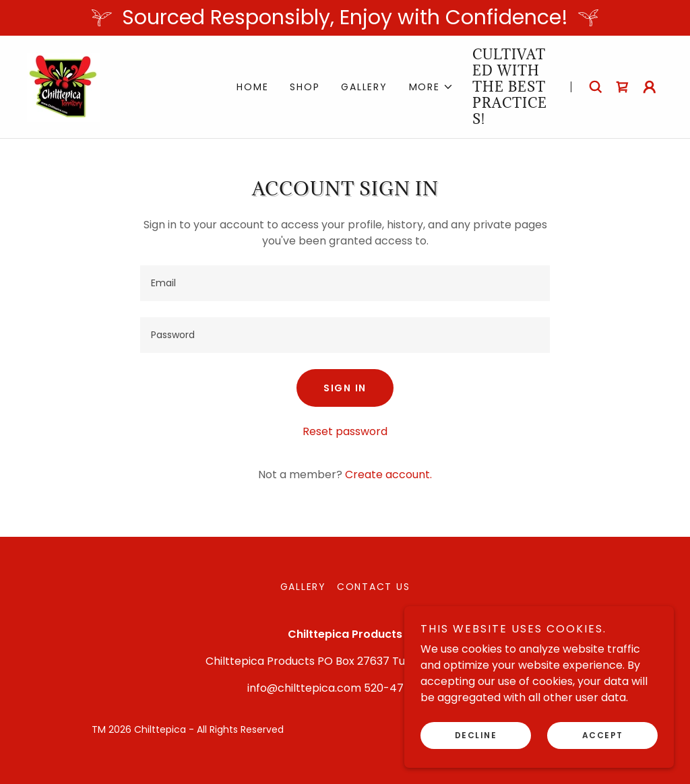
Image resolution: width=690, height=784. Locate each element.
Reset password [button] (345, 431)
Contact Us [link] (374, 587)
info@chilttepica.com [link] (304, 688)
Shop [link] (305, 87)
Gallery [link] (364, 87)
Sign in (345, 388)
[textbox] (345, 283)
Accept (603, 735)
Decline (476, 735)
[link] (63, 86)
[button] (431, 87)
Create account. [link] (388, 475)
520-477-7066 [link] (404, 688)
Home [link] (252, 87)
